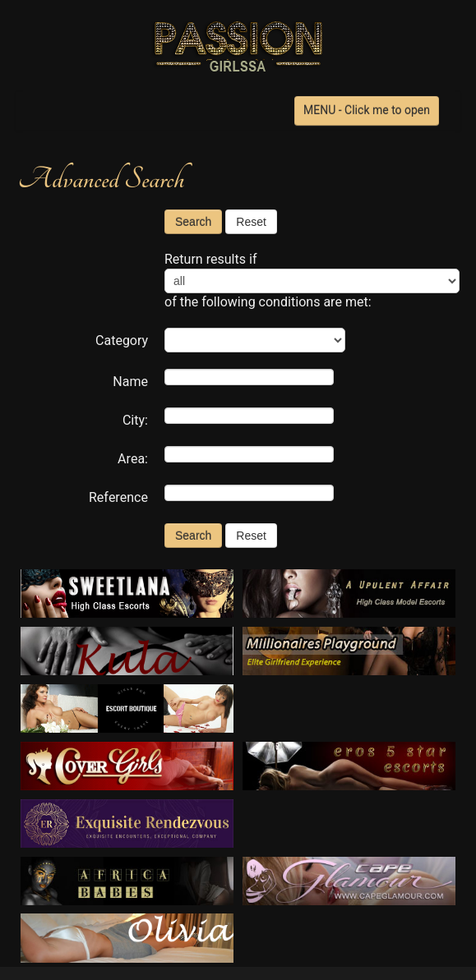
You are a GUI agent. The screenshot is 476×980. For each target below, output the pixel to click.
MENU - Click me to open (367, 110)
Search (193, 222)
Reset (251, 222)
